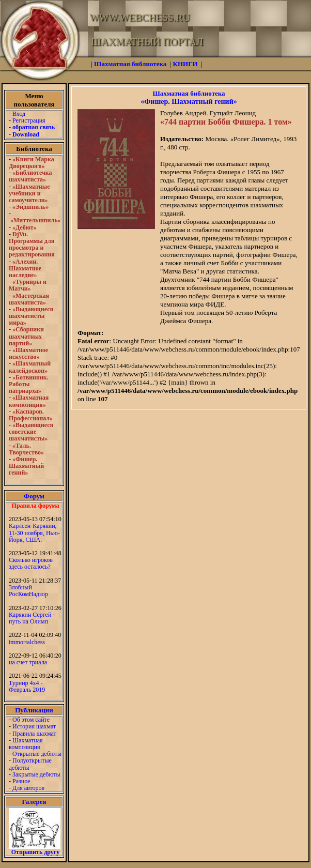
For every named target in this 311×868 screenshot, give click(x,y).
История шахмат (34, 726)
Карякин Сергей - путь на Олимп (32, 618)
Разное (21, 781)
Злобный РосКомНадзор (28, 591)
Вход (19, 114)
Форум (34, 496)
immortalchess (27, 642)
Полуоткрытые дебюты (30, 764)
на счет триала (28, 662)
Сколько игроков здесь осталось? (31, 563)
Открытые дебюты (37, 754)
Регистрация (29, 120)
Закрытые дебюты (36, 774)
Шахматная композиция (26, 744)
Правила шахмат (34, 734)
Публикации (34, 710)
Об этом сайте (31, 720)
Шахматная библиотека (189, 93)
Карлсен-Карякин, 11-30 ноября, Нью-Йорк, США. (34, 532)
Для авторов (28, 788)
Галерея (34, 802)
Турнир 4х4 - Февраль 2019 (27, 686)
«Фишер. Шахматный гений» (189, 102)
